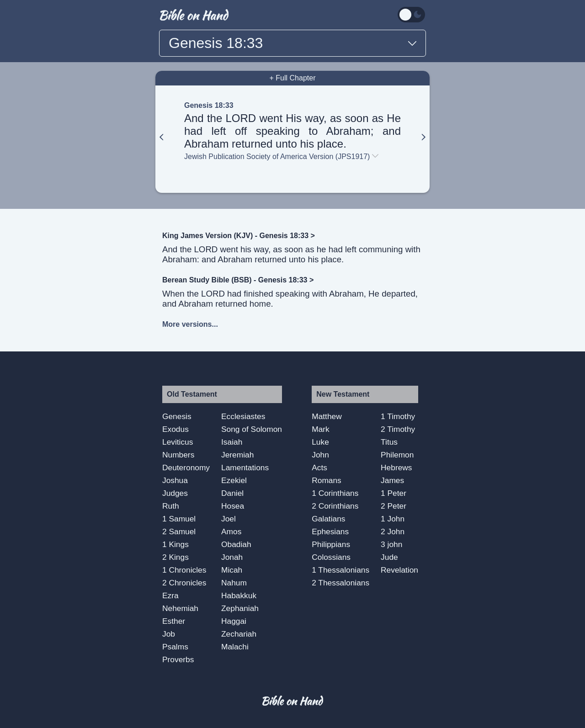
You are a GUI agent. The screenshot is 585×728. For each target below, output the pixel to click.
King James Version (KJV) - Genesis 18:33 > (239, 236)
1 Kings (175, 544)
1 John (393, 519)
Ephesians (330, 531)
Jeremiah (237, 455)
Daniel (232, 493)
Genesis (177, 416)
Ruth (171, 506)
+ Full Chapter (293, 78)
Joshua (175, 480)
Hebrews (396, 468)
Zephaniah (240, 608)
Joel (229, 519)
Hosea (233, 506)
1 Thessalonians (340, 570)
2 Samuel (179, 531)
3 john (391, 544)
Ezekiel (234, 480)
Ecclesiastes (243, 416)
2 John (393, 531)
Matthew (327, 416)
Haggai (234, 621)
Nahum (234, 583)
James (392, 480)
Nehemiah (180, 608)
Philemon (397, 455)
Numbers (178, 455)
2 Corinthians (335, 506)
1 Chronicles (184, 570)
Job (169, 634)
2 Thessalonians (340, 583)
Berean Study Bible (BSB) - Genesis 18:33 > (238, 280)
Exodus (175, 429)
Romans (327, 480)
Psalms (175, 647)
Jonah (232, 557)
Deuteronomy (186, 468)
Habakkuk (239, 595)
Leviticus (178, 442)
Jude (389, 557)
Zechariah (239, 634)
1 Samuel (179, 519)
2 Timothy (398, 429)
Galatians (328, 519)
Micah (232, 570)
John (320, 455)
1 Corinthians (335, 493)
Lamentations (245, 468)
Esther (174, 621)
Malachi (235, 647)
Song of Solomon (252, 429)
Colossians (331, 557)
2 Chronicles (184, 583)
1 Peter (394, 493)
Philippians (331, 544)
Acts (319, 468)
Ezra (170, 595)
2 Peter (394, 506)
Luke (320, 442)
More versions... (190, 324)
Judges (175, 493)
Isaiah (232, 442)
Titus (389, 442)
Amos (231, 531)
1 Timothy (398, 416)
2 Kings (175, 557)
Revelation (399, 570)
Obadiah (236, 544)
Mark (321, 429)
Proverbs (178, 659)
